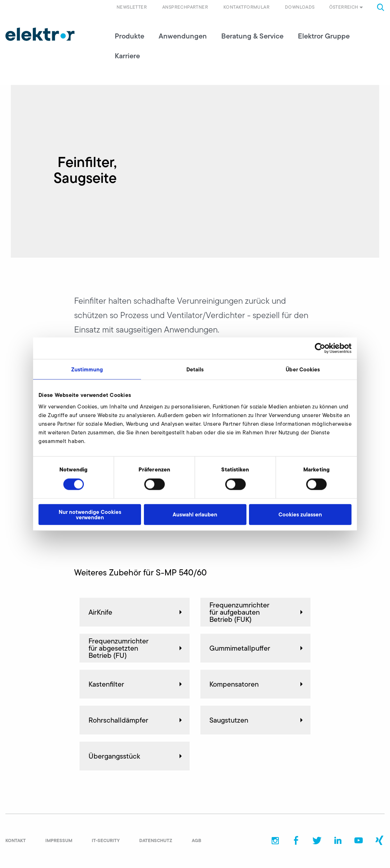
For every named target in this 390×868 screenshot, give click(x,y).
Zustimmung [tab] (87, 369)
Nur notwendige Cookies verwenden (90, 514)
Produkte (130, 36)
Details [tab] (195, 369)
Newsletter (132, 7)
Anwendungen (183, 36)
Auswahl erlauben (195, 514)
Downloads (300, 7)
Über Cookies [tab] (303, 369)
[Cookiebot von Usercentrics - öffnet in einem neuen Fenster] (320, 348)
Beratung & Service (252, 36)
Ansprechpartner (185, 7)
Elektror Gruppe (324, 36)
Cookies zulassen (300, 514)
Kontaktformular (246, 7)
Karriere (127, 56)
